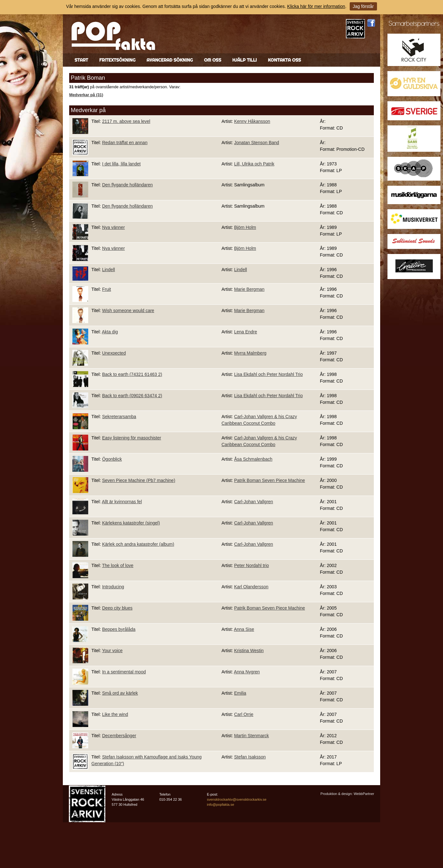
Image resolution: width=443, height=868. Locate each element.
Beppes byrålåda (119, 629)
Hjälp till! (245, 60)
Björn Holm (245, 227)
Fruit (107, 289)
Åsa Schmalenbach (253, 459)
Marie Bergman (249, 289)
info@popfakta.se (221, 805)
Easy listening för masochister (132, 438)
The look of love (118, 565)
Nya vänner (114, 227)
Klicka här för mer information (316, 6)
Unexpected (114, 353)
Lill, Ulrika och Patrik (254, 164)
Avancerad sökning (170, 60)
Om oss (213, 60)
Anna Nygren (247, 672)
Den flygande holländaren (128, 185)
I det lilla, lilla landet (121, 164)
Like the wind (115, 714)
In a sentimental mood (124, 672)
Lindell (109, 270)
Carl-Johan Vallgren (254, 502)
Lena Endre (246, 332)
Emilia (240, 693)
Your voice (112, 651)
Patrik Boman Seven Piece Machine (270, 480)
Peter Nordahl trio (252, 565)
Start (81, 60)
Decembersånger (119, 736)
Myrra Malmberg (250, 353)
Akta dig (110, 332)
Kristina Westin (249, 651)
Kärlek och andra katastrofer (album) (138, 544)
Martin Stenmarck (252, 736)
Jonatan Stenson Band (257, 143)
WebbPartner (364, 794)
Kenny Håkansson (252, 121)
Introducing (113, 587)
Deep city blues (117, 608)
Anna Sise (244, 629)
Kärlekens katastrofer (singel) (131, 523)
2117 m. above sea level (126, 121)
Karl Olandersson (251, 587)
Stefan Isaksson (250, 757)
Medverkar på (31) (86, 95)
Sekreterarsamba (119, 417)
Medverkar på (88, 110)
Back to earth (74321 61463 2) (132, 374)
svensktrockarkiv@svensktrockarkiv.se (237, 799)
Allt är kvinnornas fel (122, 502)
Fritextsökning (117, 60)
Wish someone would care (128, 310)
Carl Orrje (244, 714)
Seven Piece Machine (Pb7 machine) (139, 480)
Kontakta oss (284, 60)
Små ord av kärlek (120, 693)
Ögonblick (112, 459)
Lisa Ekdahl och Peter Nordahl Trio (268, 374)
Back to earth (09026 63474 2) (132, 396)
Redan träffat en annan (125, 143)
